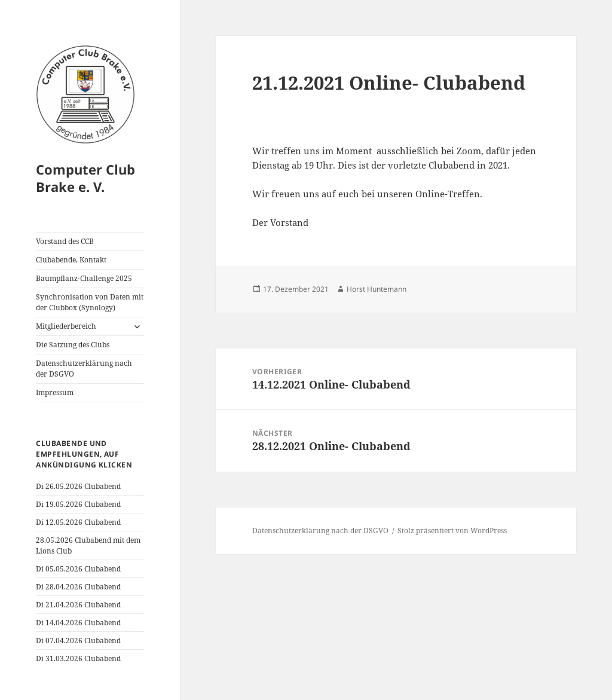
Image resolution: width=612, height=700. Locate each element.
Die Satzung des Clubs (73, 345)
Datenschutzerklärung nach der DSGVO (84, 369)
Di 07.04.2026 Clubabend (78, 641)
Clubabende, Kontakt (71, 260)
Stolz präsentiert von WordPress (452, 531)
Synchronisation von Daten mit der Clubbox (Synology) (90, 302)
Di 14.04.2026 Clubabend (78, 623)
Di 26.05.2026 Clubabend (78, 486)
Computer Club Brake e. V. (85, 178)
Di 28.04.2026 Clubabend (78, 587)
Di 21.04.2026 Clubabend (78, 605)
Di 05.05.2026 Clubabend (78, 569)
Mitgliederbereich (66, 326)
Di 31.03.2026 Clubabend (78, 658)
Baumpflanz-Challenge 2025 (84, 278)
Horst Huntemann (377, 289)
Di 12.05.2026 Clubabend (78, 522)
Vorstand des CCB (65, 241)
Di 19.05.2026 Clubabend (78, 504)
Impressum (55, 392)
